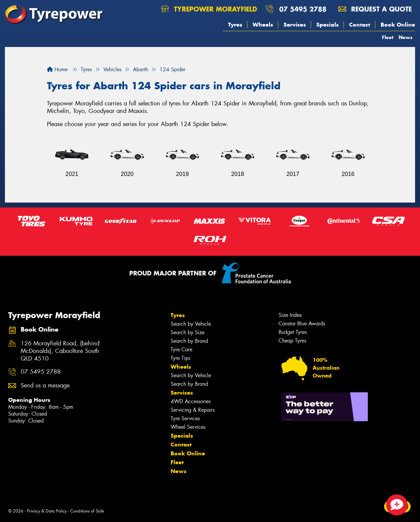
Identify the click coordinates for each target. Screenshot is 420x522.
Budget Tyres (293, 332)
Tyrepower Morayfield (209, 9)
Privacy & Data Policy (47, 511)
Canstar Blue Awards (302, 324)
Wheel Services (188, 427)
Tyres (235, 25)
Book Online (398, 25)
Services (295, 25)
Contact (360, 25)
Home (57, 69)
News (406, 37)
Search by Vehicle (191, 324)
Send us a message (45, 386)
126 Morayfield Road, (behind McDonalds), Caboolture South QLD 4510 (60, 351)
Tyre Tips (180, 358)
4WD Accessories (191, 401)
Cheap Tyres (292, 341)
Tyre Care (181, 349)
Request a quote (375, 9)
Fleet (388, 37)
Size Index (290, 315)
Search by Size (188, 332)
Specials (327, 25)
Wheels (263, 25)
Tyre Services (185, 418)
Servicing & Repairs (193, 410)
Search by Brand (189, 341)
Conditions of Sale (87, 511)
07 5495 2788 (303, 9)
